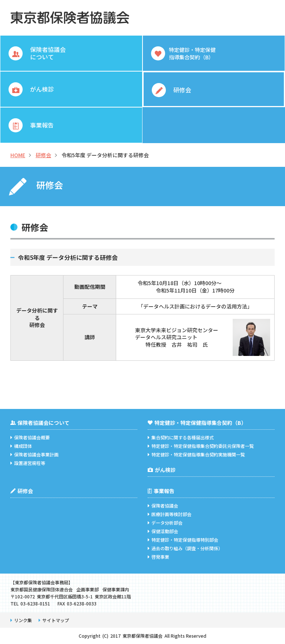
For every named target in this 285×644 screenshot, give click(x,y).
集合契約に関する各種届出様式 (181, 437)
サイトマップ (54, 620)
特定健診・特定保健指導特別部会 (183, 540)
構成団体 (21, 446)
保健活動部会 (163, 531)
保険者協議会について (40, 423)
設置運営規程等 (28, 463)
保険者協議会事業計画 (35, 454)
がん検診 (162, 470)
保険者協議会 (163, 506)
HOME (18, 155)
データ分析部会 (165, 523)
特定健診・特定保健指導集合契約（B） (197, 423)
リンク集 (21, 620)
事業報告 (161, 491)
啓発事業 (158, 557)
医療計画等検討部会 (170, 514)
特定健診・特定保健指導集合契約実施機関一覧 (196, 454)
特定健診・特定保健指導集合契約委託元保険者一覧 (201, 446)
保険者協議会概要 (30, 437)
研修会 (43, 155)
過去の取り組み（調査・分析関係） (185, 548)
